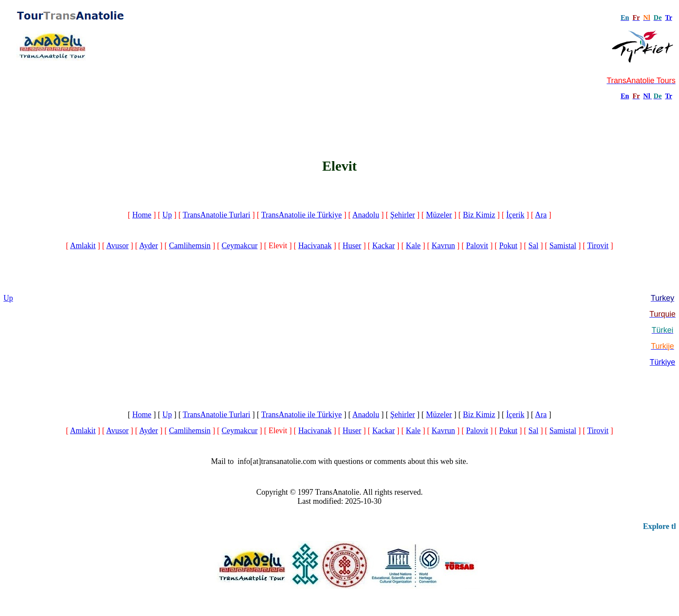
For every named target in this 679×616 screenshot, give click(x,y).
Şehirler (403, 215)
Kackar (384, 246)
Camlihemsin (190, 246)
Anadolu (366, 215)
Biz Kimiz (479, 215)
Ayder (148, 246)
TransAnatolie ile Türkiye (301, 215)
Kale (413, 246)
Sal (533, 246)
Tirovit (598, 246)
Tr (669, 18)
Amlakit (83, 246)
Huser (352, 246)
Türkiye (662, 362)
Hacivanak (315, 246)
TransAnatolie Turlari (217, 215)
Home (142, 215)
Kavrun (443, 246)
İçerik (515, 215)
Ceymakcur (240, 246)
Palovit (477, 246)
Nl (647, 96)
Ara (541, 215)
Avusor (117, 246)
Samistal (563, 246)
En (625, 96)
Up (167, 215)
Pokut (508, 246)
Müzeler (439, 215)
